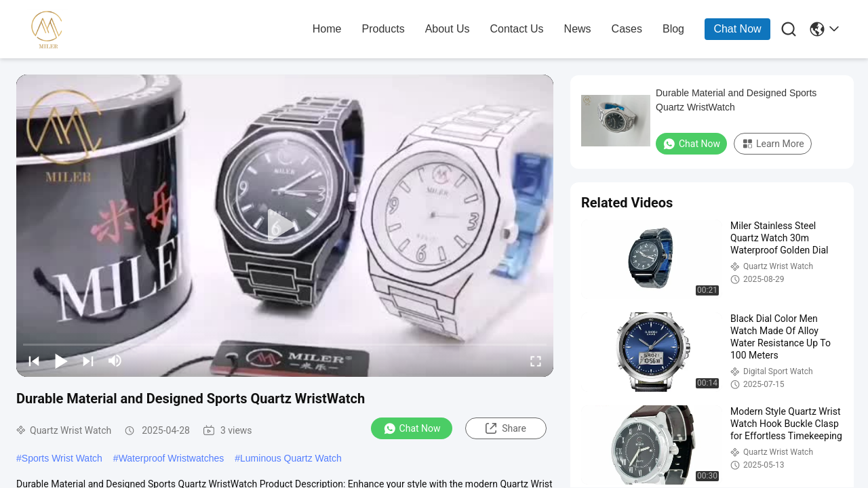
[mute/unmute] (115, 361)
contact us (516, 29)
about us (448, 29)
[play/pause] (61, 361)
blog (673, 29)
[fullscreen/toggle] (536, 361)
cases (627, 29)
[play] (285, 226)
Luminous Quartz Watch (291, 458)
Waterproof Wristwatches (172, 458)
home (327, 29)
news (578, 29)
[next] (88, 361)
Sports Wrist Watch (62, 458)
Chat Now (737, 29)
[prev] (34, 361)
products (383, 29)
